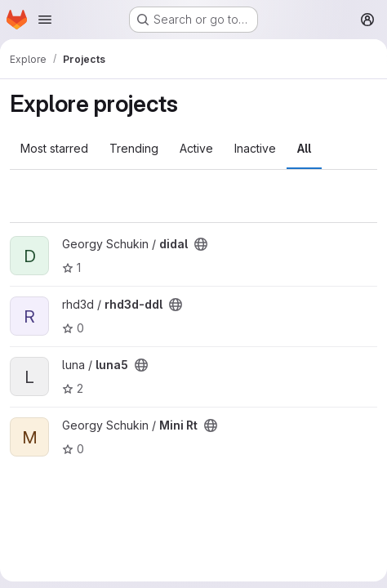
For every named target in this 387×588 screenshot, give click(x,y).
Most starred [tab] (54, 148)
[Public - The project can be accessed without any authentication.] (201, 244)
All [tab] (304, 148)
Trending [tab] (134, 148)
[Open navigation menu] (45, 20)
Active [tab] (196, 148)
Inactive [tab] (255, 148)
